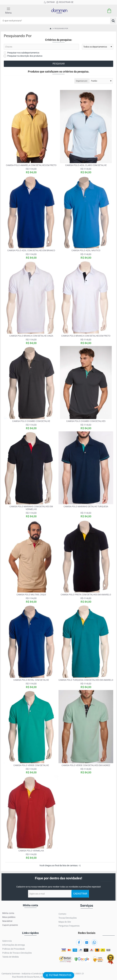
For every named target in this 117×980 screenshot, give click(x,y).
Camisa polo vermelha (31, 851)
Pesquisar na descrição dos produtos (23, 56)
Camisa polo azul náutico (86, 250)
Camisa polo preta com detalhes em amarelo (86, 595)
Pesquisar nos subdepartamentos (22, 53)
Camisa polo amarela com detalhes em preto (31, 165)
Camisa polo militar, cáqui (31, 595)
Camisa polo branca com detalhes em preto (86, 336)
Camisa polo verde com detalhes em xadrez (86, 765)
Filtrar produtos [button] (60, 975)
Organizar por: (82, 81)
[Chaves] (41, 47)
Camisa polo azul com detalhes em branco (31, 250)
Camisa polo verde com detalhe (31, 765)
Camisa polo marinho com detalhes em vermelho (31, 508)
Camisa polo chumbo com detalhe (31, 421)
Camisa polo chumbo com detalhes (86, 421)
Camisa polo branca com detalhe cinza (31, 336)
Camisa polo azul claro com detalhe (86, 165)
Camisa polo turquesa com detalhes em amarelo (86, 680)
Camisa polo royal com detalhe (31, 680)
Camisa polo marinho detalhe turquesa (86, 506)
